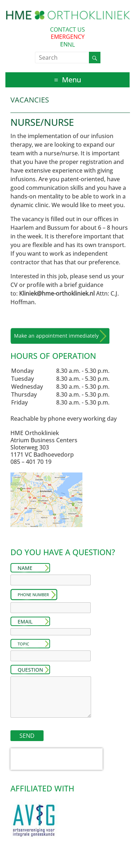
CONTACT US (67, 29)
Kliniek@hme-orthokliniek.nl (57, 293)
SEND (27, 736)
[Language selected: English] (67, 44)
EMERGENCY (68, 37)
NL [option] (71, 45)
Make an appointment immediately (56, 336)
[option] (71, 45)
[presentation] (57, 759)
